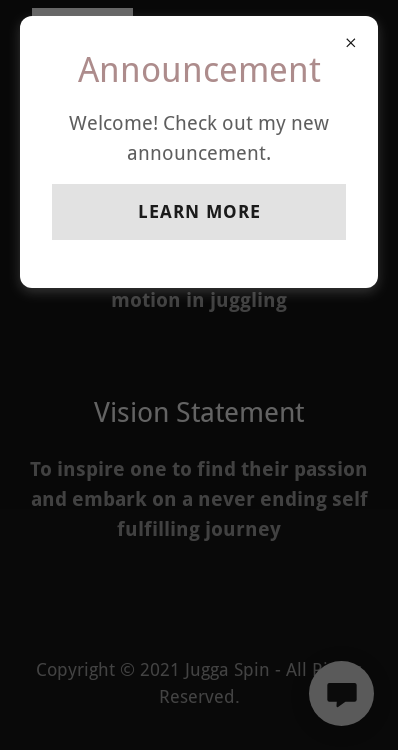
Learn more (199, 211)
